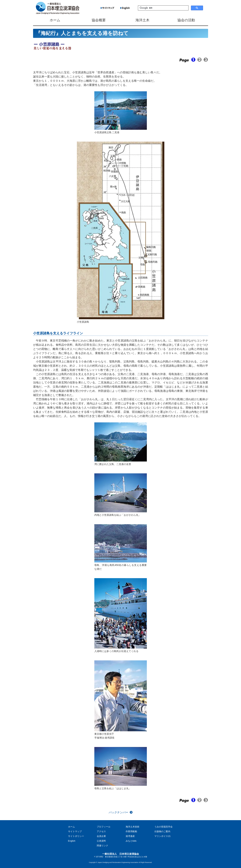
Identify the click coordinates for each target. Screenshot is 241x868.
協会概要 (99, 20)
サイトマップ (75, 831)
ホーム (55, 20)
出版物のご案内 (162, 831)
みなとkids (131, 841)
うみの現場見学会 (163, 827)
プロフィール (104, 827)
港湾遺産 (130, 836)
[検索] (163, 8)
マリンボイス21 (162, 836)
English (72, 841)
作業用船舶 (131, 831)
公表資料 (101, 841)
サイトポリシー (76, 836)
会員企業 (101, 836)
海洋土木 (142, 20)
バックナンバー (118, 812)
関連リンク (102, 846)
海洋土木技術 (132, 827)
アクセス (101, 831)
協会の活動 (186, 20)
